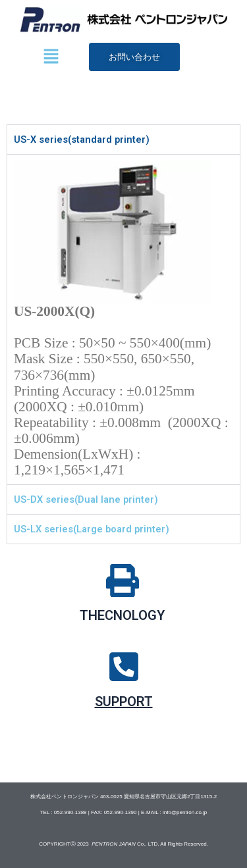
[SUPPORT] (124, 667)
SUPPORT (124, 702)
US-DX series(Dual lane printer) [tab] (86, 499)
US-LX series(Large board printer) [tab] (92, 529)
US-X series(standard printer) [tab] (82, 140)
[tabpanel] (123, 319)
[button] (51, 57)
